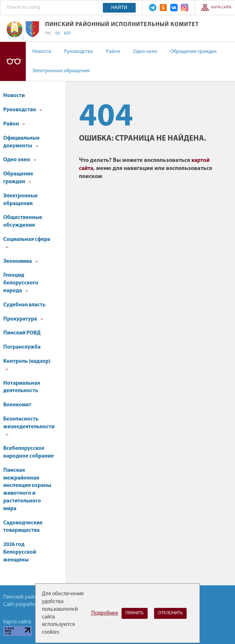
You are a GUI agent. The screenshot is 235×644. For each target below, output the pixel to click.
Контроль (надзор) (27, 365)
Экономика (21, 261)
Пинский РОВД (22, 333)
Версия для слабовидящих (13, 61)
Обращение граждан (193, 52)
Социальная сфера (27, 243)
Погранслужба (22, 347)
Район (113, 52)
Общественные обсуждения (23, 221)
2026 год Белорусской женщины (20, 552)
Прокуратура (23, 319)
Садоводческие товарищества (23, 527)
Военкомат (17, 405)
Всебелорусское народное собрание (29, 452)
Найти (119, 8)
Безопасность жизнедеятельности (29, 426)
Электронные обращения (61, 71)
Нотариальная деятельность (22, 387)
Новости (42, 52)
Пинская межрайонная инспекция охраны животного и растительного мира (27, 490)
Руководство (79, 52)
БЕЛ (67, 34)
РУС (48, 34)
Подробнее (105, 613)
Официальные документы (21, 142)
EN (58, 34)
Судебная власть (24, 305)
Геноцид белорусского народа (21, 283)
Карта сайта (221, 8)
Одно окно (145, 52)
